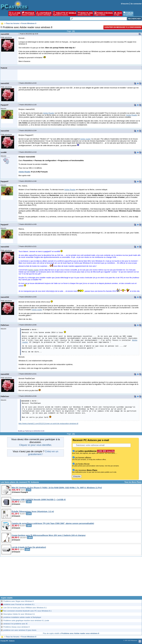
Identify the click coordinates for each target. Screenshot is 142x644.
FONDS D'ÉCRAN (104, 14)
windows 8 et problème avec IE (15, 624)
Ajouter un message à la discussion (123, 27)
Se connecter (136, 4)
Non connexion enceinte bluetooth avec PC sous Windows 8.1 (27, 611)
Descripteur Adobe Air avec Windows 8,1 (19, 614)
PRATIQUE (28, 14)
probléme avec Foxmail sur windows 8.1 (19, 604)
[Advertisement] (71, 577)
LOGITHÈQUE (44, 14)
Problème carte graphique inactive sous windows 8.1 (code (26, 620)
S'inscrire (125, 4)
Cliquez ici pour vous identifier (35, 445)
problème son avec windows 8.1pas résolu (20, 630)
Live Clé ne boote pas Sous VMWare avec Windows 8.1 (25, 608)
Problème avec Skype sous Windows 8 (18, 601)
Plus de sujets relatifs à (71, 633)
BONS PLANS (85, 14)
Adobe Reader (49, 113)
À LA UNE (15, 14)
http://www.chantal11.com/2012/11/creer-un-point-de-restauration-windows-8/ (48, 424)
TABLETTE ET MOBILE (65, 14)
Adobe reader (85, 139)
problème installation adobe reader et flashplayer (22, 617)
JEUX (118, 14)
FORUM (128, 14)
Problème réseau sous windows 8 (16, 627)
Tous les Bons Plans (133, 482)
